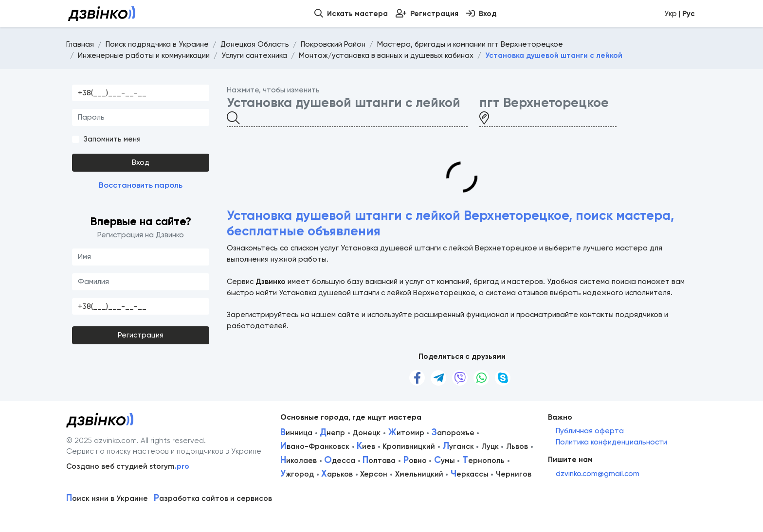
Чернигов (514, 474)
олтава (379, 461)
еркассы (470, 474)
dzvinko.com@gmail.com (598, 474)
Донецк (366, 433)
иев (366, 446)
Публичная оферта (590, 431)
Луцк (490, 446)
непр (332, 433)
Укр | (680, 14)
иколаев (299, 461)
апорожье (453, 433)
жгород (297, 474)
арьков (337, 474)
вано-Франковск (315, 446)
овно (415, 461)
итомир (406, 433)
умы (445, 461)
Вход (141, 162)
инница (296, 433)
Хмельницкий (419, 474)
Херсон (374, 474)
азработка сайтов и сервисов (213, 499)
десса (340, 461)
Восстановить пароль (141, 185)
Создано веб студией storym (128, 466)
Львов (517, 446)
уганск (458, 446)
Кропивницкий (409, 446)
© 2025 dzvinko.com (101, 441)
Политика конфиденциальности (611, 442)
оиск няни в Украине (107, 499)
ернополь (483, 461)
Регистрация (141, 335)
